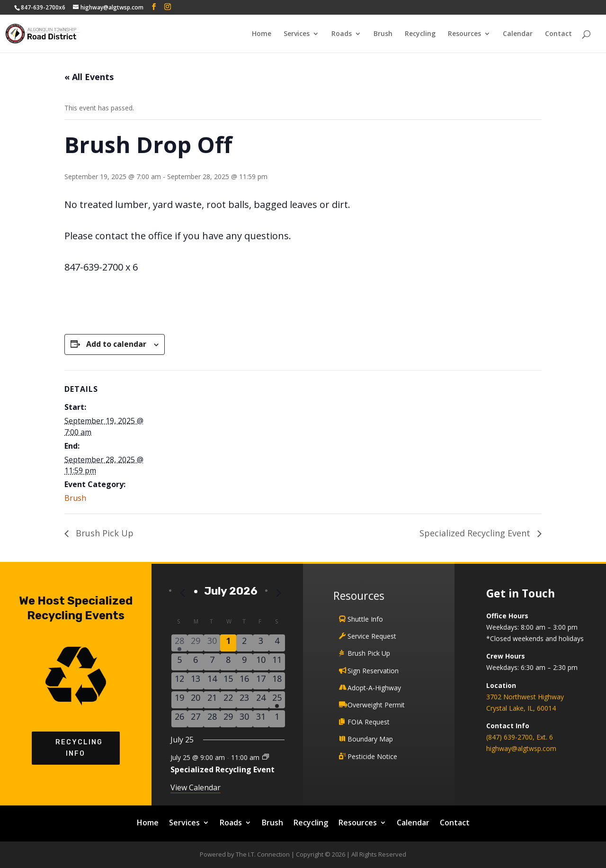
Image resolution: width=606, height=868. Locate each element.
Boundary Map (370, 739)
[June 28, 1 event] (179, 643)
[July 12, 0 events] (179, 681)
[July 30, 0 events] (244, 719)
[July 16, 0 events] (244, 681)
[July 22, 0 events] (228, 700)
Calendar (518, 34)
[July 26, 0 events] (179, 719)
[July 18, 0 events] (277, 681)
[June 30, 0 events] (212, 643)
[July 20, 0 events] (196, 700)
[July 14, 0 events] (212, 681)
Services (297, 34)
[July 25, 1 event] (277, 700)
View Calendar (196, 787)
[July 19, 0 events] (179, 700)
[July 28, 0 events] (212, 719)
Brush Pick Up (103, 533)
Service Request (372, 636)
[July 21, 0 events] (212, 700)
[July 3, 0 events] (261, 643)
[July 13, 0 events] (196, 681)
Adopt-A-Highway (374, 688)
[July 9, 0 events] (244, 662)
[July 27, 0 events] (196, 719)
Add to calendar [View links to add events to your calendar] (116, 344)
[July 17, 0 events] (261, 681)
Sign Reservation (373, 671)
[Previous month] (183, 593)
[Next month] (279, 593)
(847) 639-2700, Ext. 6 (520, 737)
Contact (558, 34)
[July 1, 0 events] (228, 643)
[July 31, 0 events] (261, 719)
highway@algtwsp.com (521, 748)
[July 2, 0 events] (244, 643)
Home (262, 34)
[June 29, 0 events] (196, 643)
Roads (342, 34)
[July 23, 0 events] (244, 700)
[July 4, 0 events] (277, 643)
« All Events (89, 77)
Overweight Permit (376, 705)
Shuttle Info (365, 619)
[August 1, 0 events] (277, 719)
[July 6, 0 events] (196, 662)
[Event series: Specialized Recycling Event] (266, 757)
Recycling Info (76, 748)
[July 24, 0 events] (261, 700)
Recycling (420, 34)
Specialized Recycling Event (476, 533)
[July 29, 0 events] (228, 719)
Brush (383, 34)
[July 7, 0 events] (212, 662)
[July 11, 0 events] (277, 662)
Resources (464, 34)
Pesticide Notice (372, 756)
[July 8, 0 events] (228, 662)
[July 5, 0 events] (179, 662)
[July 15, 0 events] (228, 681)
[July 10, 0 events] (261, 662)
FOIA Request (369, 722)
